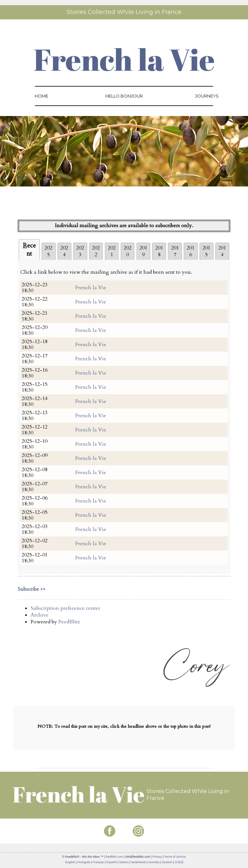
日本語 (179, 862)
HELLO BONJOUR (124, 96)
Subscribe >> (32, 589)
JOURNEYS (207, 96)
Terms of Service (175, 857)
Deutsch (167, 862)
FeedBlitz (69, 622)
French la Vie (91, 288)
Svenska (154, 862)
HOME (41, 96)
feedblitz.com (114, 857)
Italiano (124, 862)
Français (99, 862)
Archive (40, 615)
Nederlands (139, 862)
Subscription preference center (65, 608)
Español (112, 862)
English (70, 862)
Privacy (157, 857)
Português (84, 862)
